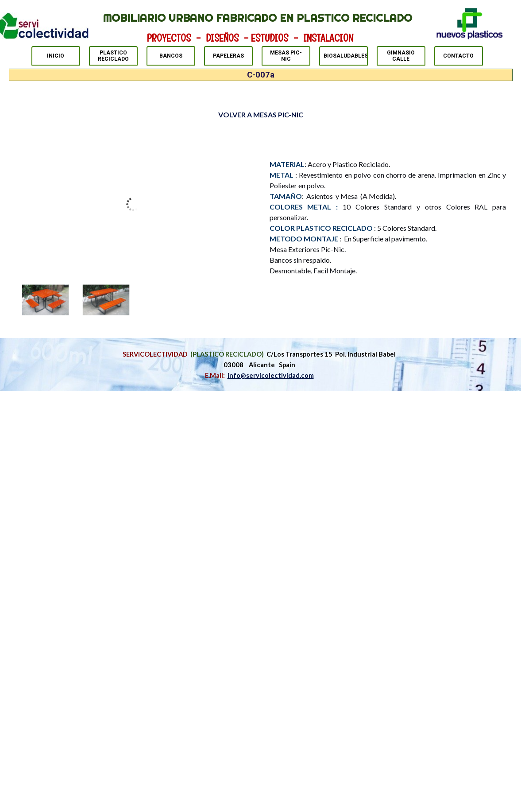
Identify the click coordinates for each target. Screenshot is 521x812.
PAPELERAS (228, 56)
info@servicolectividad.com (271, 375)
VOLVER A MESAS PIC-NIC (261, 115)
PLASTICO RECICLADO (113, 56)
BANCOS (171, 56)
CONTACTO (458, 56)
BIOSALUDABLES (346, 56)
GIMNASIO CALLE (401, 56)
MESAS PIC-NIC (286, 56)
